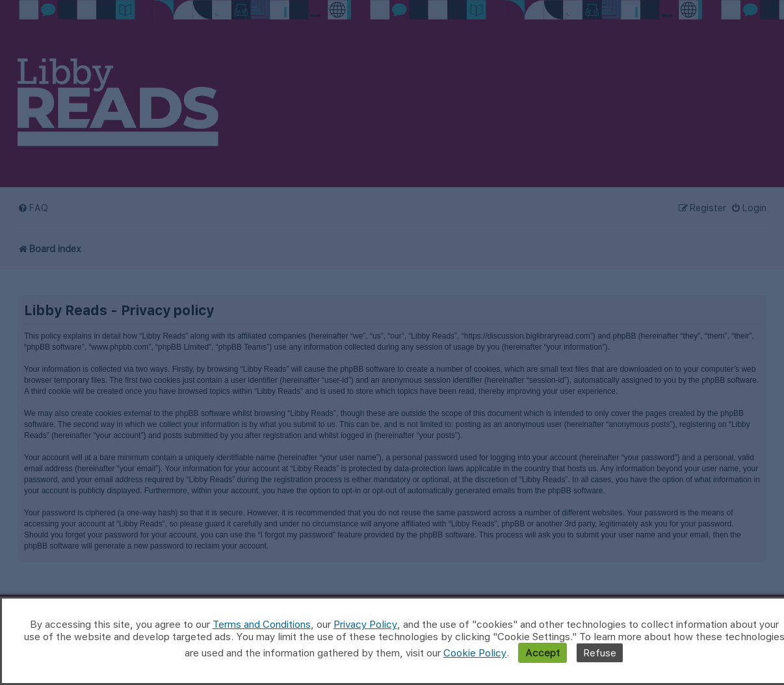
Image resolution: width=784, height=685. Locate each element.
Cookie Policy (475, 653)
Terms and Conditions (262, 624)
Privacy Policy (365, 624)
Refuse (600, 653)
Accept (542, 653)
